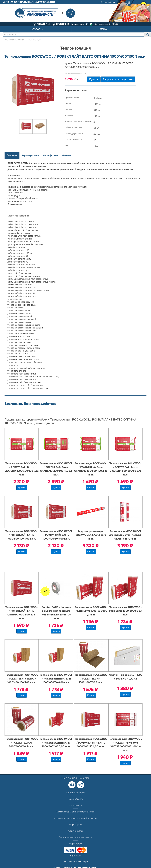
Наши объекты (75, 799)
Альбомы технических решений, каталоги (75, 818)
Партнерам (76, 844)
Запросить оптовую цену (118, 79)
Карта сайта (75, 856)
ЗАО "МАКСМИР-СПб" (14, 40)
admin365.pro (82, 862)
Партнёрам (76, 824)
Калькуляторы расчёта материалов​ (75, 812)
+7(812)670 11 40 (43, 24)
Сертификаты (75, 831)
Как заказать (76, 805)
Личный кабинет (117, 2)
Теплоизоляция (34, 40)
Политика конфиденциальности (76, 837)
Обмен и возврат (76, 793)
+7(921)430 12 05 (62, 24)
